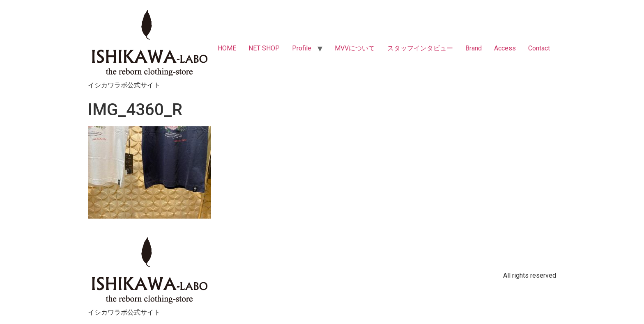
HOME (227, 48)
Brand (474, 48)
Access (505, 48)
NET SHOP (264, 48)
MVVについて (355, 48)
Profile (302, 48)
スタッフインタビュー (420, 48)
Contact (539, 48)
